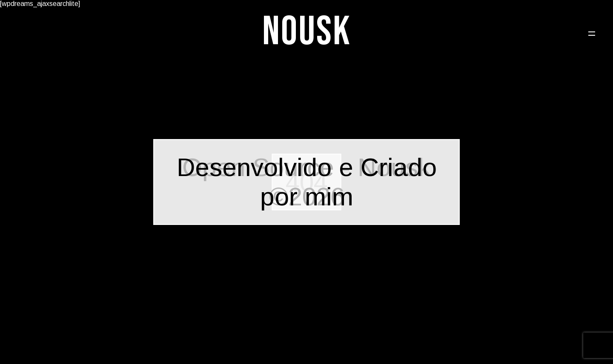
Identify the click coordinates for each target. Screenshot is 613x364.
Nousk (307, 32)
